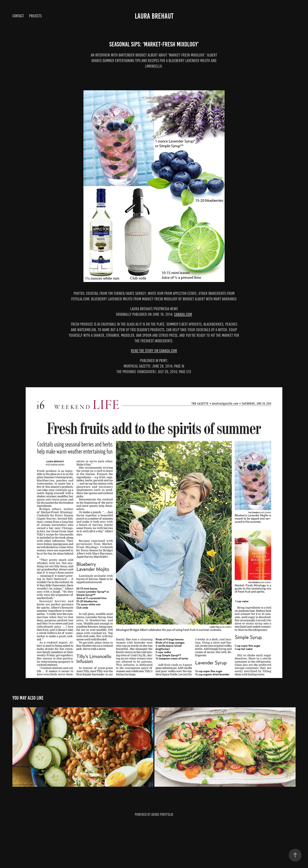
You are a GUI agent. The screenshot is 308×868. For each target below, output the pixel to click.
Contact (18, 16)
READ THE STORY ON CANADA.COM (154, 351)
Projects (35, 16)
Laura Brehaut (154, 16)
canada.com (183, 314)
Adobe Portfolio (162, 815)
